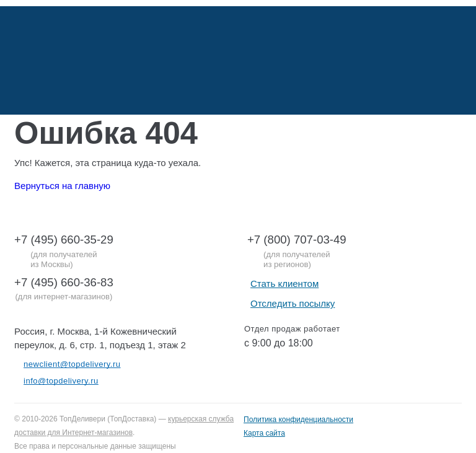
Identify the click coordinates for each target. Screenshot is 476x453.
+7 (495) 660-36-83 (64, 282)
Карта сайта (264, 433)
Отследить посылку (293, 303)
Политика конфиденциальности (298, 420)
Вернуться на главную (62, 186)
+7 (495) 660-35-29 (64, 240)
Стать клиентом (284, 284)
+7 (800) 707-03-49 (297, 240)
